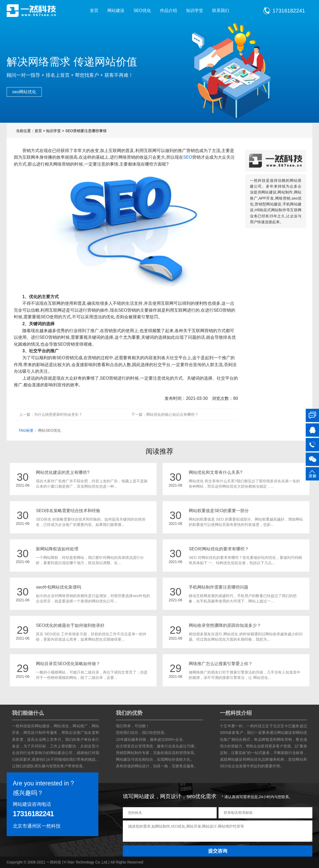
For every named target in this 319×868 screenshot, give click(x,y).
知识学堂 (195, 10)
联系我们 (221, 10)
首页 (94, 10)
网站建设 (116, 10)
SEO (188, 166)
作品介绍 (169, 10)
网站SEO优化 (49, 439)
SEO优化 (142, 10)
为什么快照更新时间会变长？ (58, 423)
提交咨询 (218, 851)
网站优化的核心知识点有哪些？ (172, 423)
